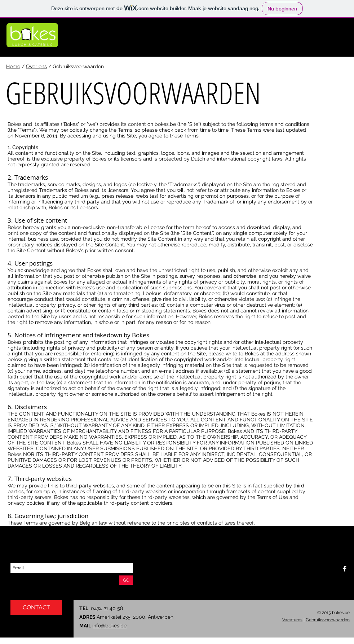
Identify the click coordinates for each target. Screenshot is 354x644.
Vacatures (292, 620)
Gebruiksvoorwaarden (328, 620)
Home (13, 66)
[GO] (126, 580)
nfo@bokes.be (110, 626)
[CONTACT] (36, 608)
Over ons (36, 66)
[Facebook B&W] (345, 569)
